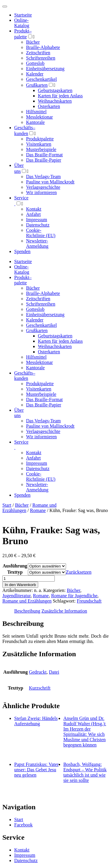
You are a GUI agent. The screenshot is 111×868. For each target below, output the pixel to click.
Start (7, 505)
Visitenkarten (39, 144)
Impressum (37, 220)
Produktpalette (40, 139)
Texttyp (15, 572)
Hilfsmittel (36, 112)
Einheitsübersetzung (45, 69)
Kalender (35, 74)
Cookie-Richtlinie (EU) (41, 233)
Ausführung (15, 566)
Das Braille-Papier (44, 160)
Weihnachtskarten (55, 101)
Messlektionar (40, 117)
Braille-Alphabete (43, 47)
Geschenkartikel (41, 79)
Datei (54, 672)
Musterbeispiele (41, 149)
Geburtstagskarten (55, 90)
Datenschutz (38, 225)
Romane (38, 510)
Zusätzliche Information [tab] (64, 611)
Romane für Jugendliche (74, 596)
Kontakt (34, 209)
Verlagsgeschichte (43, 187)
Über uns (19, 413)
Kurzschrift (40, 688)
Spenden (22, 251)
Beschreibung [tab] (27, 611)
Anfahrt (33, 214)
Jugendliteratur (16, 596)
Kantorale (35, 122)
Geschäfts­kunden (25, 376)
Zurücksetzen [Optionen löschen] (79, 572)
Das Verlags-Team (43, 177)
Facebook (23, 825)
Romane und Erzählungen (27, 601)
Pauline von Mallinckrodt (50, 182)
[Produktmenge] (29, 579)
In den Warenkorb (20, 585)
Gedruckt (38, 672)
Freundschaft (89, 601)
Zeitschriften (38, 53)
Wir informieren (41, 192)
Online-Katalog (22, 23)
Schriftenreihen (41, 58)
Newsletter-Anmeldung (37, 243)
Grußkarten (37, 85)
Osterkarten (49, 106)
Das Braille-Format (44, 155)
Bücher (33, 42)
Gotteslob (35, 63)
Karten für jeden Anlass (60, 96)
